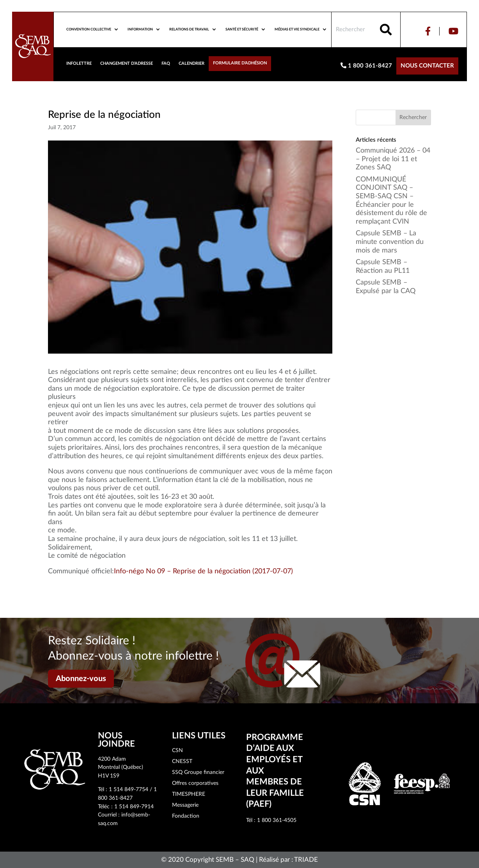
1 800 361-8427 (366, 66)
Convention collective (89, 29)
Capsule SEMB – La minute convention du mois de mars (390, 242)
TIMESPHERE (189, 794)
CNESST (182, 761)
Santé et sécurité (242, 29)
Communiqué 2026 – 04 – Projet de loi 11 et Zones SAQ (393, 159)
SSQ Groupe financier (198, 772)
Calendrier (192, 63)
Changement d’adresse (127, 63)
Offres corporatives (195, 783)
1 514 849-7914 (134, 807)
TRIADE (306, 860)
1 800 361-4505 (277, 820)
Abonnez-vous (81, 679)
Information (140, 29)
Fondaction (186, 816)
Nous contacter (427, 66)
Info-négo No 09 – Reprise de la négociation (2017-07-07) (203, 571)
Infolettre (79, 63)
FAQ (166, 63)
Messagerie (185, 805)
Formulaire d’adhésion (240, 63)
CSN (177, 751)
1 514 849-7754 (129, 790)
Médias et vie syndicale (297, 29)
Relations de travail (189, 29)
